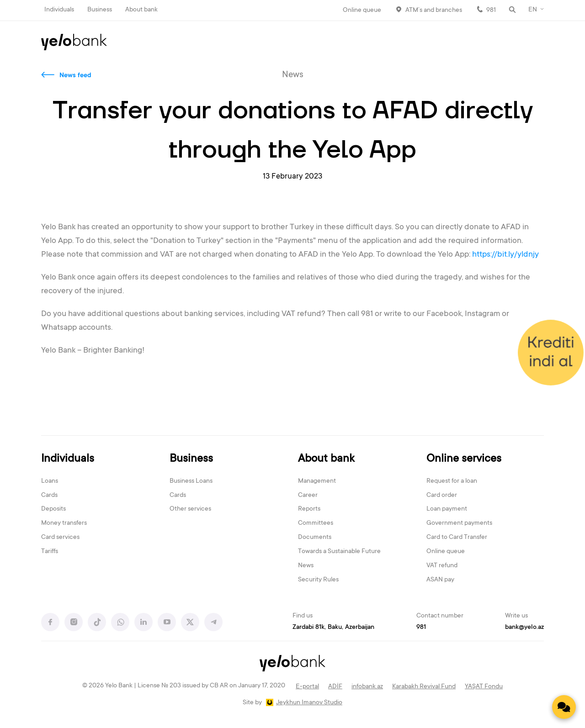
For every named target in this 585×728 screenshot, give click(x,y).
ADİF (335, 687)
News (306, 566)
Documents (315, 538)
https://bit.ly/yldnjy (506, 255)
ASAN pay (440, 580)
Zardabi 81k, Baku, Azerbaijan (333, 628)
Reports (309, 509)
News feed (75, 76)
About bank (141, 10)
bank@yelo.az (524, 628)
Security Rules (318, 580)
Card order (442, 496)
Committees (316, 523)
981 (491, 11)
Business (100, 10)
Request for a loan (452, 481)
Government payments (459, 523)
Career (308, 496)
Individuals (59, 10)
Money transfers (64, 523)
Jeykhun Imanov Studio (309, 703)
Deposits (53, 509)
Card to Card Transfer (457, 538)
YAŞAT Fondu (484, 687)
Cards (49, 496)
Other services (190, 509)
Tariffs (50, 552)
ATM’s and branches (434, 11)
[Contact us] (564, 707)
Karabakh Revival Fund (424, 687)
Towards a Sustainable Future (339, 552)
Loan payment (447, 509)
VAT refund (442, 566)
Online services (464, 459)
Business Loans (191, 481)
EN (533, 10)
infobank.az (367, 687)
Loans (50, 481)
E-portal (307, 687)
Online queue (362, 11)
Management (317, 481)
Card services (60, 538)
